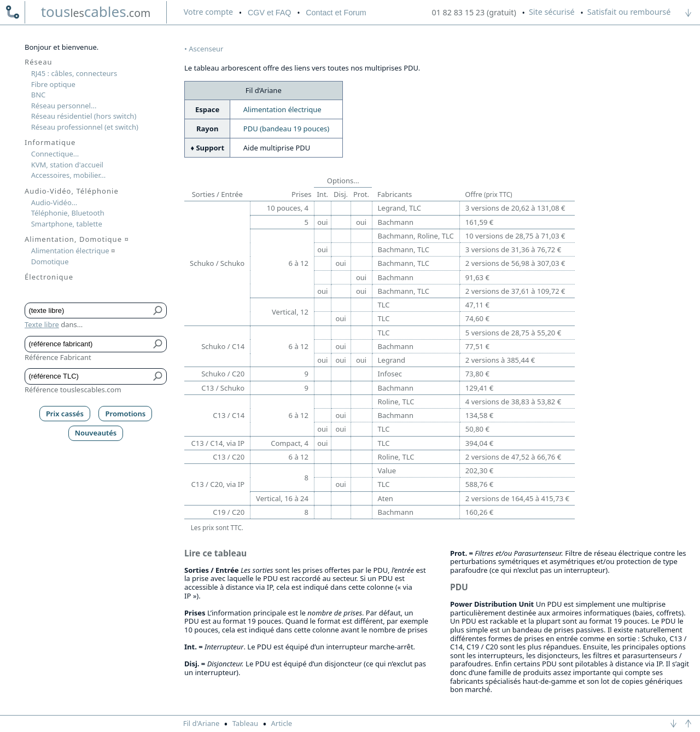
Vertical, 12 (290, 312)
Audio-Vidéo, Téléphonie (72, 191)
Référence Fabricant (58, 357)
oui (322, 222)
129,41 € (479, 388)
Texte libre (42, 324)
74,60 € (477, 318)
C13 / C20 (229, 457)
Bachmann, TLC (404, 249)
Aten (386, 498)
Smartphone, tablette (67, 224)
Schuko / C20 (223, 374)
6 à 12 (299, 263)
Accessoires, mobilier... (68, 175)
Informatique (50, 142)
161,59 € (479, 222)
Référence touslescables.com (73, 390)
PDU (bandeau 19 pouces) (286, 129)
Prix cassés (65, 414)
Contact (336, 13)
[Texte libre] (88, 311)
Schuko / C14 (223, 346)
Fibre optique (53, 84)
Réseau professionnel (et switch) (85, 127)
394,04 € (479, 443)
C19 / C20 (229, 512)
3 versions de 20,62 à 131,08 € (515, 208)
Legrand (392, 360)
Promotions (126, 414)
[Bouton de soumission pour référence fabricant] (158, 344)
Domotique (50, 262)
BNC (39, 95)
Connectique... (55, 154)
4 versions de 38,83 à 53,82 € (513, 402)
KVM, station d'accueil (67, 165)
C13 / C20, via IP (218, 484)
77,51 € (477, 346)
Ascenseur (206, 49)
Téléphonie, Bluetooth (68, 213)
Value (387, 470)
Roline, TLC (396, 402)
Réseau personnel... (64, 106)
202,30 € (479, 470)
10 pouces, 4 (288, 208)
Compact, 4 (290, 443)
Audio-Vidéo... (54, 202)
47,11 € (477, 305)
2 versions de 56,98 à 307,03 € (515, 263)
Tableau (246, 723)
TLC (384, 305)
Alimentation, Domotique (77, 239)
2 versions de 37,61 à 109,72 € (515, 291)
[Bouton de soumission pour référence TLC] (158, 376)
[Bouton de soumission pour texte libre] (158, 311)
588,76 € (479, 484)
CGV (269, 13)
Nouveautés (96, 433)
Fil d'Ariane (202, 723)
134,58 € (479, 415)
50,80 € (477, 429)
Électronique (49, 277)
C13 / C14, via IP (218, 443)
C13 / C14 (229, 415)
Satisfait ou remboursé (629, 12)
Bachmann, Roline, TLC (416, 236)
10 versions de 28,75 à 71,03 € (515, 236)
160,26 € (479, 512)
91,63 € (477, 277)
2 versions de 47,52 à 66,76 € (513, 457)
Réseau (39, 62)
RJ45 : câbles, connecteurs (74, 73)
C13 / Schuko (223, 388)
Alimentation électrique (282, 109)
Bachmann (396, 222)
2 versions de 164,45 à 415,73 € (517, 498)
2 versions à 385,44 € (500, 360)
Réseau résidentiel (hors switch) (84, 116)
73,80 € (477, 374)
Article (281, 723)
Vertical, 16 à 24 (282, 498)
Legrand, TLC (399, 208)
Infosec (390, 374)
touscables (96, 11)
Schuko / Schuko (217, 263)
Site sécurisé (552, 12)
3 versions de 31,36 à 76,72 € (513, 249)
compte (208, 12)
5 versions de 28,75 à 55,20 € (513, 333)
